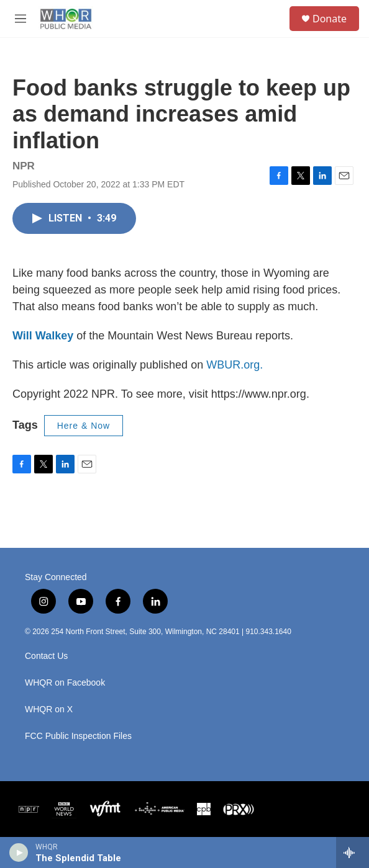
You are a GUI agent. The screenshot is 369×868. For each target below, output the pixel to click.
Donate (330, 19)
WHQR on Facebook (65, 683)
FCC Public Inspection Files (78, 736)
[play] (19, 852)
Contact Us (46, 656)
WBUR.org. (235, 365)
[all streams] (353, 852)
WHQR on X (49, 709)
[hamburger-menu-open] (21, 19)
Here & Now (84, 426)
